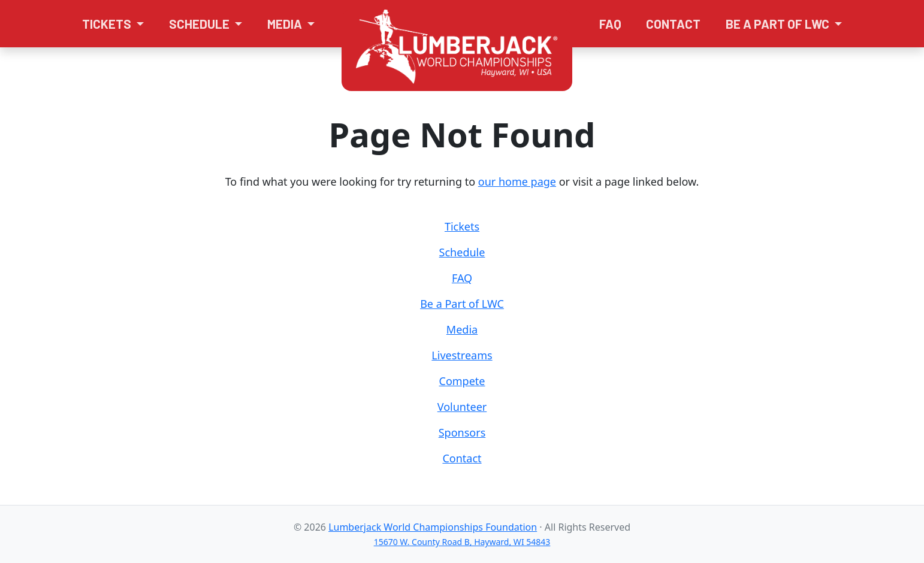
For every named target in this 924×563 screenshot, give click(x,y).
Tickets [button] (108, 24)
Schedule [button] (200, 24)
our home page (517, 181)
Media (462, 329)
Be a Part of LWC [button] (779, 24)
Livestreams (462, 355)
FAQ (610, 24)
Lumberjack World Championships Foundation (433, 527)
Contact (673, 24)
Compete (462, 381)
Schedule (462, 252)
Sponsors (462, 432)
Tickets (462, 226)
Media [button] (286, 24)
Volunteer (462, 407)
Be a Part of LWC (462, 304)
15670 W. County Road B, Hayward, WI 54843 (462, 542)
